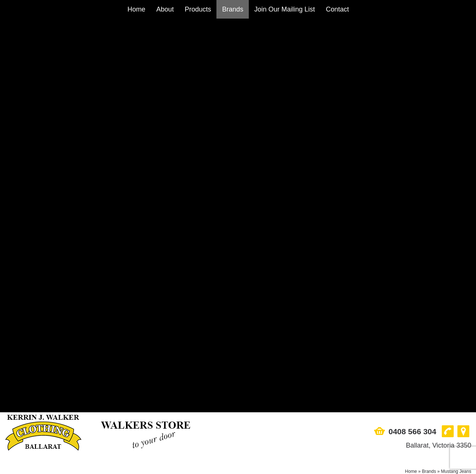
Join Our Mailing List (285, 9)
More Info (61, 281)
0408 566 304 (412, 38)
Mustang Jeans (456, 78)
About (165, 9)
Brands (233, 9)
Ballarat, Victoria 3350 (438, 52)
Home (136, 9)
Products (198, 9)
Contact (337, 9)
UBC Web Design (255, 468)
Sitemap (16, 468)
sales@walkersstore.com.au (42, 422)
